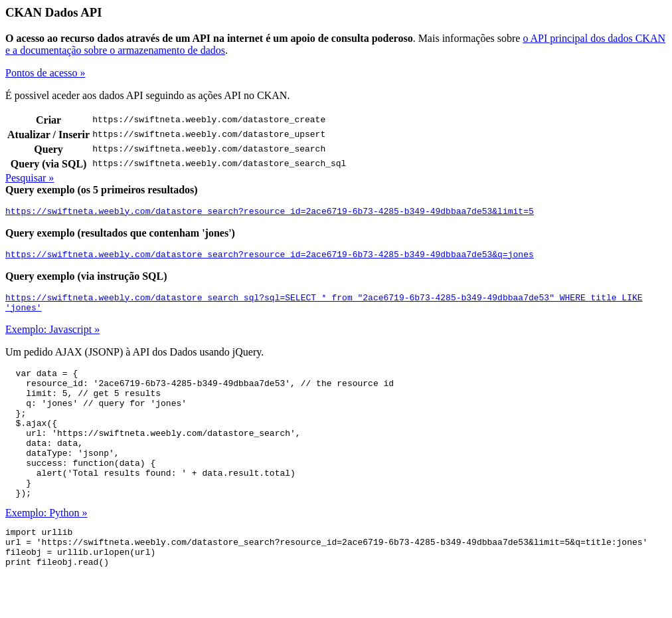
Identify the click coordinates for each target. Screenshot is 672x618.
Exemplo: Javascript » (52, 337)
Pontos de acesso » (45, 73)
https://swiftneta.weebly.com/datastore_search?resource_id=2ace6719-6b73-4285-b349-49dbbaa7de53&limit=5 (270, 213)
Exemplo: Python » (46, 547)
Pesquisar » (30, 178)
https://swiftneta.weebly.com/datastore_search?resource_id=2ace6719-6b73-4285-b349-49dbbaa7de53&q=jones (270, 258)
